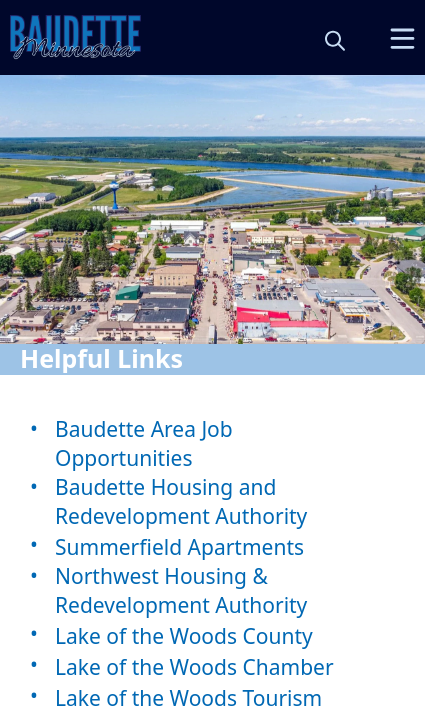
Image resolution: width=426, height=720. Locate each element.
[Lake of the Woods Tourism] (212, 697)
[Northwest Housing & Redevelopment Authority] (212, 591)
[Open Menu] (402, 38)
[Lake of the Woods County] (212, 635)
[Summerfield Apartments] (212, 546)
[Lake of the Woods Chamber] (212, 666)
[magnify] (335, 40)
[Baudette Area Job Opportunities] (212, 444)
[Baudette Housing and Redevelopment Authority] (212, 502)
